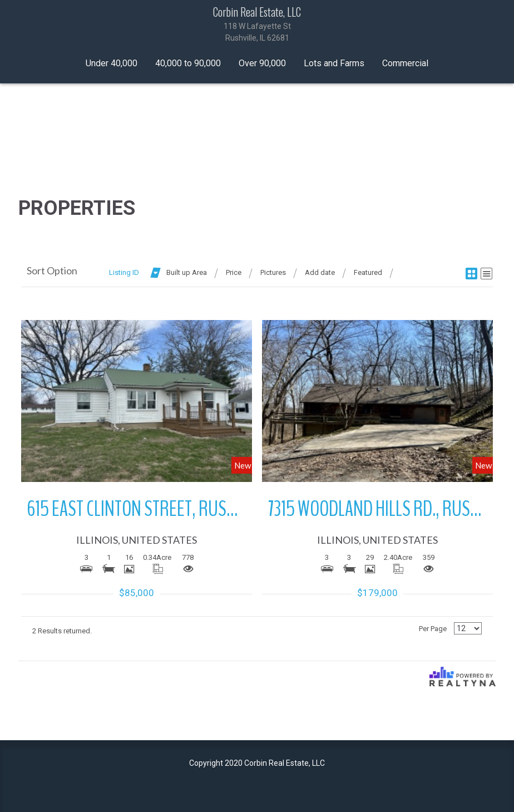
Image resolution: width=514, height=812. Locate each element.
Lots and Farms (334, 63)
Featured (368, 272)
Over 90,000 (262, 63)
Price (234, 272)
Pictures (273, 272)
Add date (320, 272)
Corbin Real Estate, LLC (257, 25)
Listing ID (124, 272)
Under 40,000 (112, 63)
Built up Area (187, 272)
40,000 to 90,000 (188, 63)
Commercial (405, 63)
